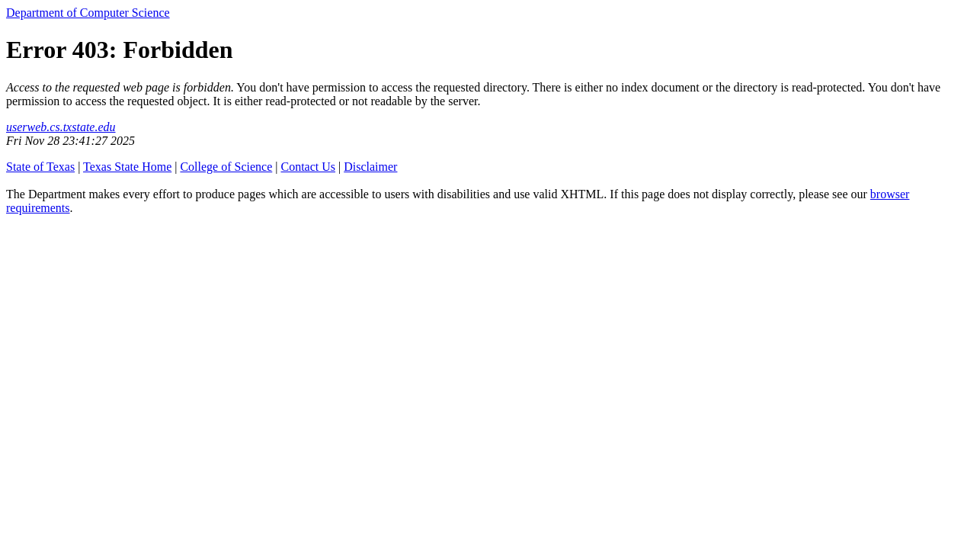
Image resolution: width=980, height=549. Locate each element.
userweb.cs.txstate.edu (61, 127)
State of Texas (40, 167)
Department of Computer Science (88, 13)
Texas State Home (127, 167)
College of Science (226, 167)
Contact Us (308, 167)
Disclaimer (370, 167)
